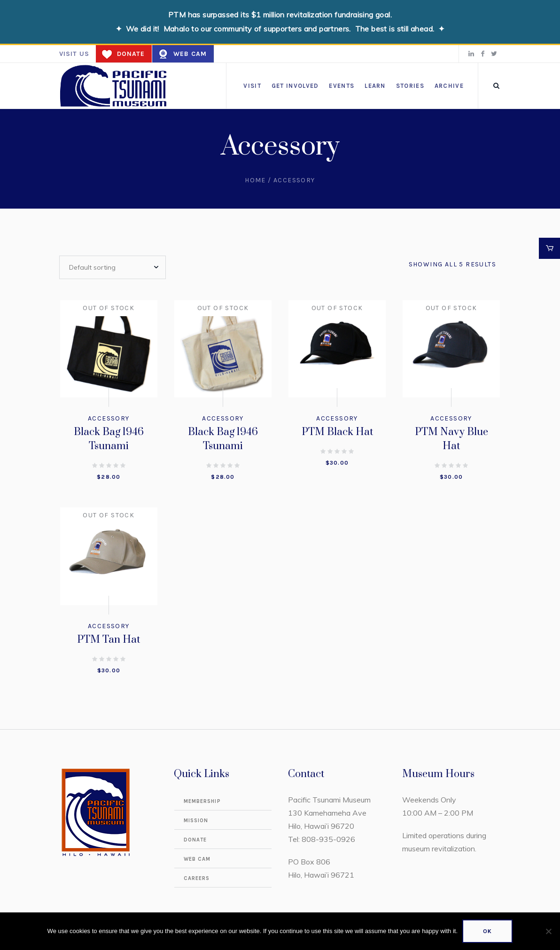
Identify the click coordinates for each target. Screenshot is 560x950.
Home (255, 180)
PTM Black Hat (337, 432)
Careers (197, 878)
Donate (131, 54)
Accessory (109, 418)
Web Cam (190, 54)
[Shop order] (113, 267)
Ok (487, 931)
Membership (202, 801)
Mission (196, 821)
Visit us (74, 54)
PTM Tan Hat (109, 640)
